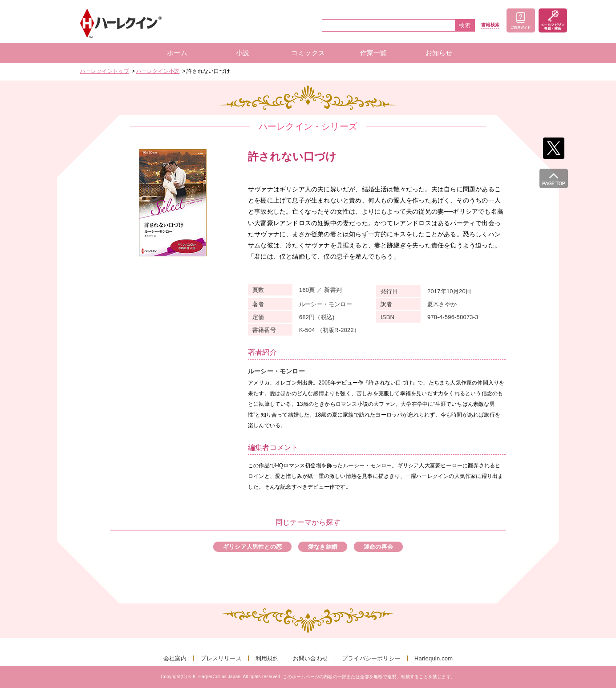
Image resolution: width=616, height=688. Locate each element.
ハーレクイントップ (105, 71)
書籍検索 (490, 25)
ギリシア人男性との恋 (252, 547)
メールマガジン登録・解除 (553, 20)
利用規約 (267, 658)
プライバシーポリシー (371, 658)
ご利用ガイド (521, 20)
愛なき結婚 (323, 547)
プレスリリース (221, 658)
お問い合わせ (310, 658)
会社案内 (175, 658)
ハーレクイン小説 (158, 71)
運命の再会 (378, 547)
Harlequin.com (434, 658)
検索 (465, 25)
